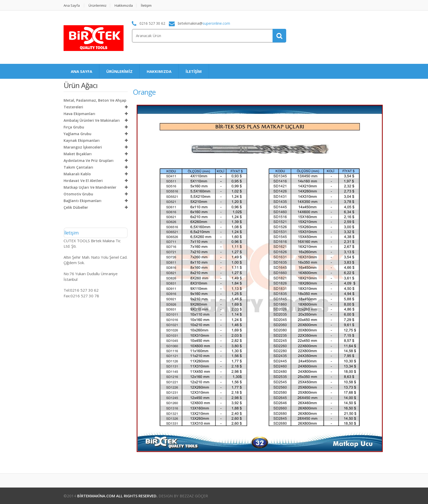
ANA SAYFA (81, 71)
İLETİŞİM (194, 71)
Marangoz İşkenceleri (83, 147)
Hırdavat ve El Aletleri (83, 181)
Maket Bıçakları (78, 154)
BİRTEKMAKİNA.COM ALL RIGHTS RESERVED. (117, 496)
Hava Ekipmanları (79, 114)
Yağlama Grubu (77, 134)
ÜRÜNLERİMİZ (119, 71)
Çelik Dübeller (76, 207)
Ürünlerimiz (98, 6)
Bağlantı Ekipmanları (82, 201)
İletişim (146, 6)
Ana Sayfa (72, 6)
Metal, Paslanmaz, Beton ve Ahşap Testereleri (95, 104)
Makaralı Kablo (77, 174)
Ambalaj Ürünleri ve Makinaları (92, 120)
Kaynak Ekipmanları (82, 140)
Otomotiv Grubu (78, 194)
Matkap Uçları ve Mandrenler (90, 187)
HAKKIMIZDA (159, 71)
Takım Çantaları (78, 167)
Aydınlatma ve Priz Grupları (89, 160)
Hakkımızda (124, 6)
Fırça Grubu (74, 127)
